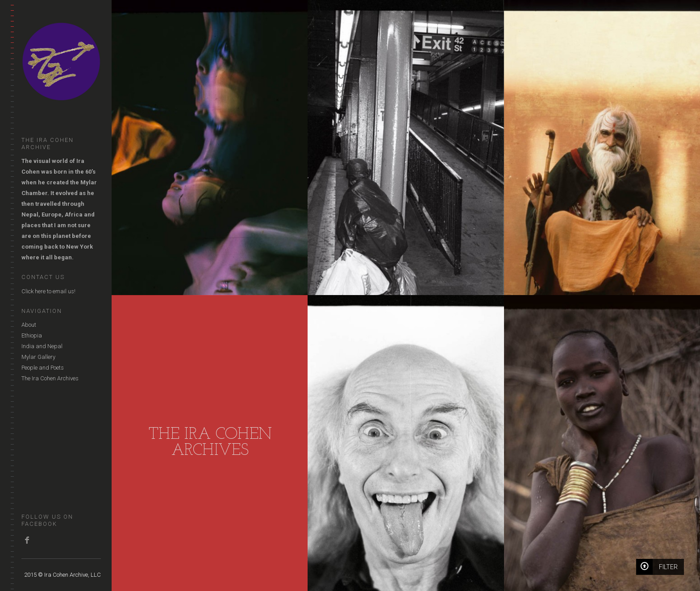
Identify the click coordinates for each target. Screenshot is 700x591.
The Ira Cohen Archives (50, 378)
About (29, 325)
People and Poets (43, 368)
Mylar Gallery (38, 357)
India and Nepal (42, 346)
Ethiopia (32, 335)
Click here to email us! (48, 291)
